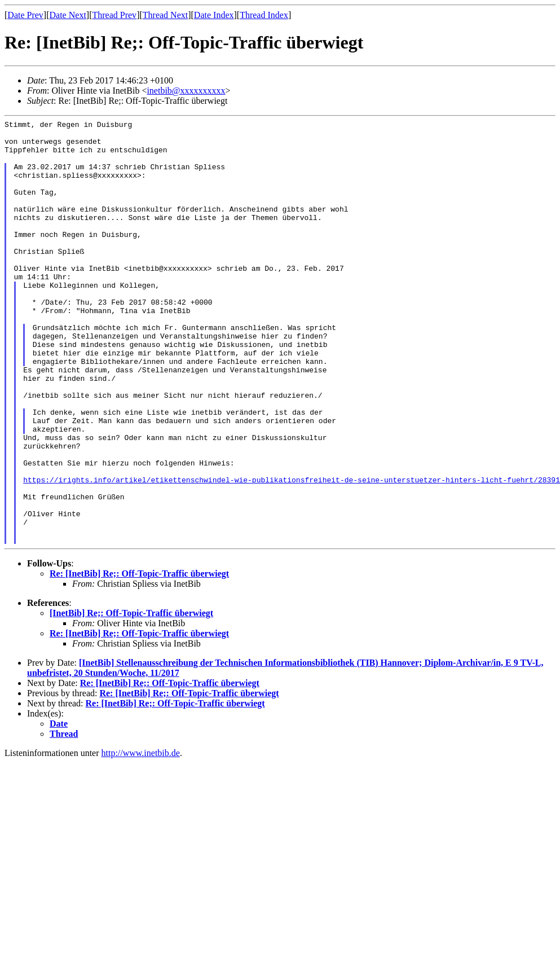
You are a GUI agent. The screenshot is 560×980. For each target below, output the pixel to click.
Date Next (68, 15)
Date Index (214, 15)
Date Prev (25, 15)
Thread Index (264, 15)
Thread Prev (114, 15)
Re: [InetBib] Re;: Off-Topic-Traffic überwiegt (139, 658)
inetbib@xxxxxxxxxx (186, 91)
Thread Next (165, 15)
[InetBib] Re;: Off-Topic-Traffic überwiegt (131, 698)
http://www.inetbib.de (141, 838)
